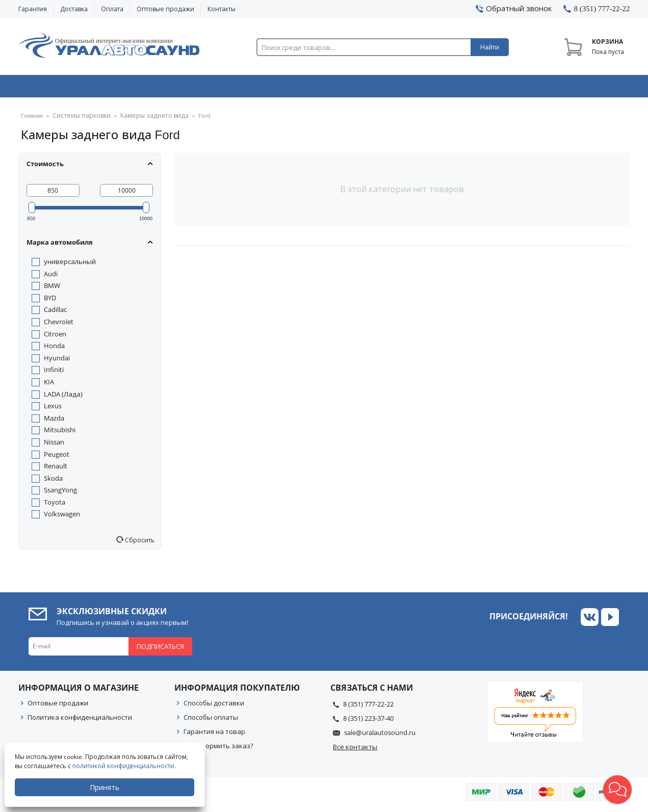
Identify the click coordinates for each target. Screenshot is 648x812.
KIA (49, 385)
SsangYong (60, 493)
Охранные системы (203, 88)
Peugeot (57, 458)
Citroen (55, 337)
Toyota (55, 506)
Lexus (53, 409)
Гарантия (33, 9)
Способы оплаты (211, 721)
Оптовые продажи (165, 9)
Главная (32, 120)
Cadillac (55, 313)
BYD (50, 301)
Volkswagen (62, 517)
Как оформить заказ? (218, 749)
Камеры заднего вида (145, 120)
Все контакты (355, 750)
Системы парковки (79, 120)
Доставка (74, 9)
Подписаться (160, 650)
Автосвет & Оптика (451, 88)
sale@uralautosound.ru (380, 736)
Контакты (222, 9)
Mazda (54, 422)
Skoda (53, 482)
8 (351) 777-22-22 (368, 708)
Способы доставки (214, 706)
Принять (106, 787)
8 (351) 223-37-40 (368, 722)
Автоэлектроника (327, 88)
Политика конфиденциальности (80, 721)
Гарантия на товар (214, 735)
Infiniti (54, 373)
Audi (51, 277)
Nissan (54, 446)
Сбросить (139, 543)
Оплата (112, 9)
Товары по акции (573, 88)
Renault (56, 469)
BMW (52, 289)
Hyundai (57, 361)
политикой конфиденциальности (124, 766)
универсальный (70, 265)
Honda (54, 349)
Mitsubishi (60, 433)
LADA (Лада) (63, 398)
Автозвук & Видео (78, 88)
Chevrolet (59, 325)
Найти (490, 47)
